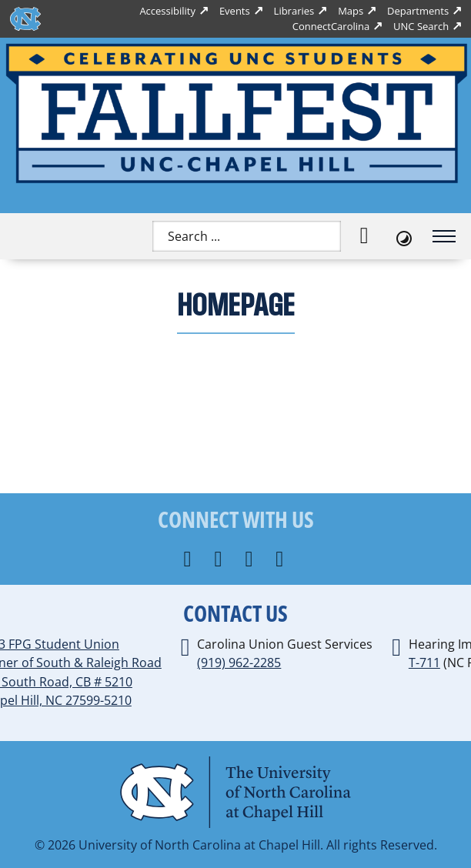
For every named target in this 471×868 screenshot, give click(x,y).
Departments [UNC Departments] (418, 11)
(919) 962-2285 (239, 662)
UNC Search (421, 26)
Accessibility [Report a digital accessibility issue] (167, 11)
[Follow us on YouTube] (281, 560)
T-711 (424, 662)
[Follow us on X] (251, 560)
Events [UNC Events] (235, 11)
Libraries (294, 11)
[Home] (235, 114)
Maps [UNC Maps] (351, 11)
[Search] (364, 236)
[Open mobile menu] (444, 236)
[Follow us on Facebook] (190, 560)
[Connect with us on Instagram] (220, 560)
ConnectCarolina (331, 26)
